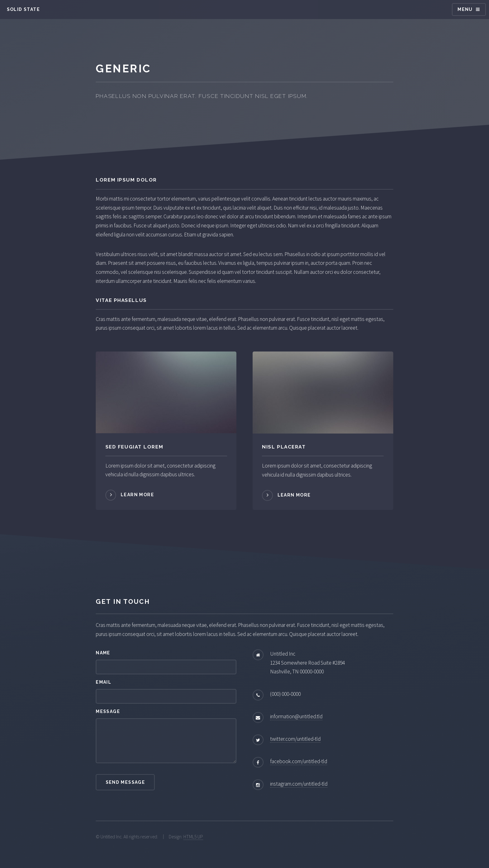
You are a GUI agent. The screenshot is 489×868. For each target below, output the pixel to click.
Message (108, 711)
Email (104, 682)
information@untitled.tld (296, 716)
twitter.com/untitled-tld (295, 739)
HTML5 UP (193, 837)
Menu (465, 9)
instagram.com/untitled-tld (299, 784)
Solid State (23, 9)
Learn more (137, 495)
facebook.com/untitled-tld (299, 761)
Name (103, 653)
